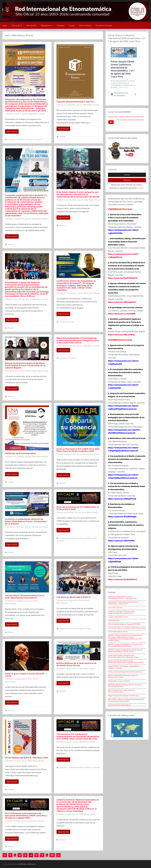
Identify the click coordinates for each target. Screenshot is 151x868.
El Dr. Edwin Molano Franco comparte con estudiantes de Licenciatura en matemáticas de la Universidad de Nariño (78, 194)
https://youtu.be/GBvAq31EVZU (122, 302)
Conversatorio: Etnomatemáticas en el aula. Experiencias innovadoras (25, 597)
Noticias (62, 137)
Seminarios (38, 139)
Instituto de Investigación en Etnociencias (125, 672)
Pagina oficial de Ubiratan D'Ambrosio (123, 696)
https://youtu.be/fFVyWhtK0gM (122, 517)
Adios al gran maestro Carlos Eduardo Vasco (25, 675)
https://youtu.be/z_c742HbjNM (122, 314)
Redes (94, 538)
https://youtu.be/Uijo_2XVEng (121, 335)
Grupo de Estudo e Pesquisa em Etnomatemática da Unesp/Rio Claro (123, 656)
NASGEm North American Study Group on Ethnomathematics (125, 686)
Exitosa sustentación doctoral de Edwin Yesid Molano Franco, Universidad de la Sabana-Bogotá (25, 365)
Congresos (12, 139)
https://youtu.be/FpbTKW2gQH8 (123, 278)
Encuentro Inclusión (104, 25)
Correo (72, 25)
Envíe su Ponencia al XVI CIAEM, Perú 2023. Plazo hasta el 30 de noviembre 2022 (78, 450)
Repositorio (47, 25)
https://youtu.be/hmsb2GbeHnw (122, 579)
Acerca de (17, 25)
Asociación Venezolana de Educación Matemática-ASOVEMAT (123, 603)
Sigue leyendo (12, 132)
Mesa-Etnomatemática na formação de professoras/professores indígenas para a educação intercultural (78, 340)
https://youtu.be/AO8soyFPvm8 (122, 499)
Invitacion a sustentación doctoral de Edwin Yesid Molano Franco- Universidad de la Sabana (26, 521)
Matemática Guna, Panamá (119, 681)
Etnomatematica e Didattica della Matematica (127, 628)
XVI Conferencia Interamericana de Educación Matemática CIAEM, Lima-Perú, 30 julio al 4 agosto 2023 (26, 816)
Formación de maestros (25, 139)
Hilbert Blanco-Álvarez (36, 114)
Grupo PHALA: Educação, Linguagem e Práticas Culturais (124, 667)
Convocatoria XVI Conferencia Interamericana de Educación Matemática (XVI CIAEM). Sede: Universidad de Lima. (78, 736)
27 (52, 855)
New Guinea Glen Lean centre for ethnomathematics (122, 691)
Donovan (32, 864)
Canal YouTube (85, 25)
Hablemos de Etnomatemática (21, 453)
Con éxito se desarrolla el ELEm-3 (74, 597)
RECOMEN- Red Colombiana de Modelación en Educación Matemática (126, 700)
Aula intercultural (115, 608)
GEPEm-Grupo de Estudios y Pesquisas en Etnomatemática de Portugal (125, 645)
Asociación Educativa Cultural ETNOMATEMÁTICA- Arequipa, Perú (123, 597)
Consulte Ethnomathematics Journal (75, 102)
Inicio (5, 25)
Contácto (61, 25)
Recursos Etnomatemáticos (119, 705)
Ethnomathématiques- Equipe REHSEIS (124, 624)
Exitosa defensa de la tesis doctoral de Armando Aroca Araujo (76, 664)
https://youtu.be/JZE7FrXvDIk (121, 541)
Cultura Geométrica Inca (118, 617)
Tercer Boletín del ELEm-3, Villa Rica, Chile (26, 758)
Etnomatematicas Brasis (118, 632)
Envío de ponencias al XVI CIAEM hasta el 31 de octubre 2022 (77, 508)
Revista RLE (31, 25)
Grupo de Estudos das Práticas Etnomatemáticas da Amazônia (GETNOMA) (126, 662)
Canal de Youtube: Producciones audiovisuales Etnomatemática (121, 612)
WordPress (22, 864)
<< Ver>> (141, 188)
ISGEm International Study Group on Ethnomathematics (123, 676)
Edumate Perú (114, 620)
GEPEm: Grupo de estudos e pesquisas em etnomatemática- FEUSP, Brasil (125, 651)
